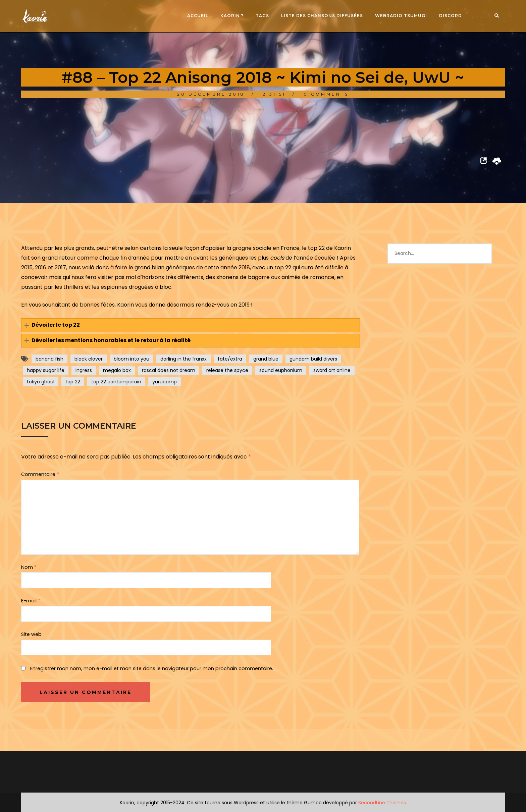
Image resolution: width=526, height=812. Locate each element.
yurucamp (165, 382)
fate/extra (230, 359)
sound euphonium (281, 370)
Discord (451, 16)
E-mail (31, 601)
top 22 (73, 382)
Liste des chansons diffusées (322, 16)
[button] (191, 325)
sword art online (332, 370)
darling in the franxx (183, 359)
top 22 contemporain (116, 382)
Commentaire (40, 474)
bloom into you (131, 359)
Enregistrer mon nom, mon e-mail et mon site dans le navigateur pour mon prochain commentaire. (152, 668)
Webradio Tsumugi (401, 16)
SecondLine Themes (382, 803)
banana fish (49, 359)
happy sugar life (46, 370)
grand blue (266, 359)
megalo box (117, 370)
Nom (29, 567)
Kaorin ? (232, 16)
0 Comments (326, 94)
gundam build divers (313, 359)
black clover (89, 359)
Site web (31, 634)
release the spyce (227, 370)
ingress (84, 370)
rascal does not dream (169, 370)
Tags (262, 16)
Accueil (198, 16)
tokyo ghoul (41, 382)
